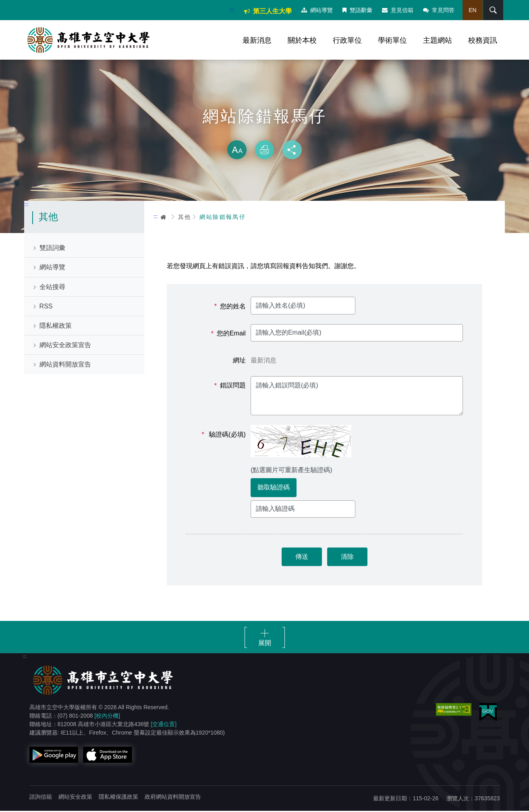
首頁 (164, 218)
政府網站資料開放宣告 (173, 798)
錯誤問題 (230, 387)
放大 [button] (237, 151)
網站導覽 (317, 10)
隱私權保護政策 (118, 798)
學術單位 (392, 40)
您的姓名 (230, 307)
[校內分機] (107, 717)
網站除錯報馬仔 (223, 218)
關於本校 (302, 40)
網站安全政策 (75, 798)
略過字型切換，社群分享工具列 (265, 133)
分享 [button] (292, 151)
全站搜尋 (52, 288)
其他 (185, 218)
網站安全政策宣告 (65, 346)
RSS (46, 307)
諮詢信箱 (41, 798)
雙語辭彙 (357, 10)
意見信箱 (397, 10)
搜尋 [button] (492, 10)
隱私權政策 (56, 327)
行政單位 (347, 40)
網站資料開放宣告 (65, 365)
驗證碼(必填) (224, 435)
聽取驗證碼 (274, 488)
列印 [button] (265, 151)
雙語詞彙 (52, 249)
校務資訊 (483, 40)
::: (231, 9)
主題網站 (438, 40)
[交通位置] (164, 725)
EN (472, 10)
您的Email (228, 335)
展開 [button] (265, 644)
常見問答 (438, 10)
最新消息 (257, 40)
